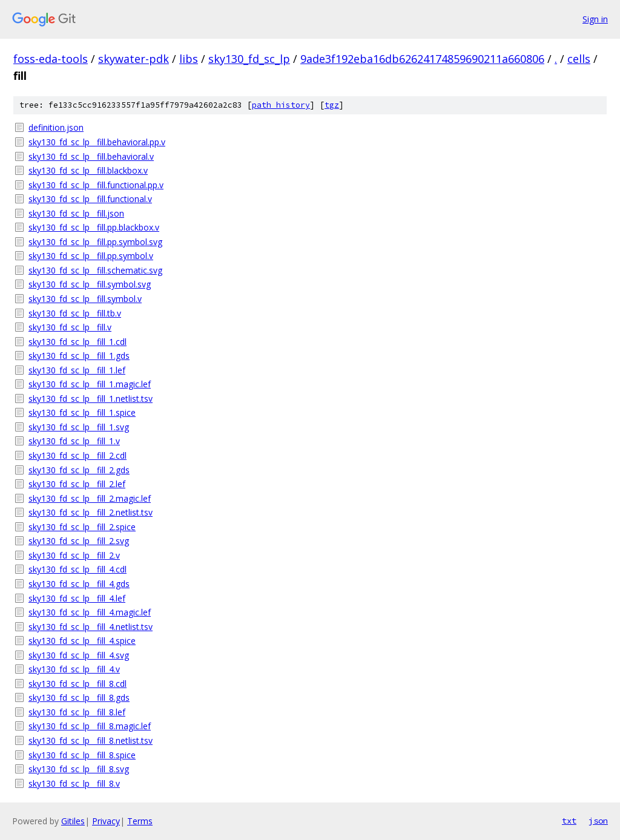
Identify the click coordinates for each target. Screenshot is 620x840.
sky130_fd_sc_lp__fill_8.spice (82, 755)
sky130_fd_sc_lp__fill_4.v (74, 669)
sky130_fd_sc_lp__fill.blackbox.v (88, 170)
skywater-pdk (134, 59)
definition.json (56, 127)
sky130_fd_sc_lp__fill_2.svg (79, 541)
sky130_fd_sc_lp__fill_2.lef (77, 484)
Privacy (106, 821)
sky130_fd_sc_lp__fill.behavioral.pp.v (97, 142)
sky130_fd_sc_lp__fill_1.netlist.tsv (91, 399)
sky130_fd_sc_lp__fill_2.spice (82, 527)
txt (569, 821)
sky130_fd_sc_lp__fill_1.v (74, 441)
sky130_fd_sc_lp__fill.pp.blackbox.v (94, 227)
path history (281, 105)
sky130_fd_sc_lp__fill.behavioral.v (91, 156)
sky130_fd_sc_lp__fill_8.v (74, 783)
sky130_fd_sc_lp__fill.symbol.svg (90, 284)
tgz (332, 105)
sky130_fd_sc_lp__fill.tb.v (75, 313)
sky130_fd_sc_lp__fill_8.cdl (77, 684)
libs (189, 59)
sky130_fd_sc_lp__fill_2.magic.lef (90, 498)
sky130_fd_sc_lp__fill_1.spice (82, 412)
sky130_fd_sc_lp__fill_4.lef (77, 598)
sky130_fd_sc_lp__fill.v (70, 327)
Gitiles (73, 821)
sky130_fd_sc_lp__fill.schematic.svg (95, 270)
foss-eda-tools (51, 59)
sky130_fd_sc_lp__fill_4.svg (79, 655)
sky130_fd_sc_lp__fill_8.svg (79, 769)
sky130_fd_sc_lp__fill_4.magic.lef (90, 612)
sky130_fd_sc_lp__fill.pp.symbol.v (91, 256)
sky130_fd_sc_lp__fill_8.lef (77, 712)
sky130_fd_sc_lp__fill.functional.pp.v (96, 185)
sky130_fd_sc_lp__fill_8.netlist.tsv (91, 740)
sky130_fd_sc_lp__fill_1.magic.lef (90, 384)
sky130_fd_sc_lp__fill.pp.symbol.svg (95, 242)
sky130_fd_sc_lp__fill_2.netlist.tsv (91, 512)
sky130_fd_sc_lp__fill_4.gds (79, 584)
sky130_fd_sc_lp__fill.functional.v (90, 199)
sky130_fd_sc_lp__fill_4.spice (82, 641)
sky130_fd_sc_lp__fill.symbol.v (85, 299)
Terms (140, 821)
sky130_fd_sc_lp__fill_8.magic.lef (90, 726)
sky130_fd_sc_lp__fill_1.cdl (77, 342)
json (598, 821)
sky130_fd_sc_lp (249, 59)
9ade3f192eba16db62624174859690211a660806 (422, 59)
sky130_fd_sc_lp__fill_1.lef (77, 370)
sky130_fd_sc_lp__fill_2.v (74, 555)
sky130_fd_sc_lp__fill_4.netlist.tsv (91, 627)
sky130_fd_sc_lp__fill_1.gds (79, 356)
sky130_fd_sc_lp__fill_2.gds (79, 470)
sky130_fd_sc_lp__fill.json (76, 213)
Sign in (595, 19)
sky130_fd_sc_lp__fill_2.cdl (77, 455)
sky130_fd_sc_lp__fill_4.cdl (77, 569)
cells (579, 59)
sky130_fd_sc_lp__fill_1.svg (79, 427)
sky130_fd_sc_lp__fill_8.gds (79, 697)
